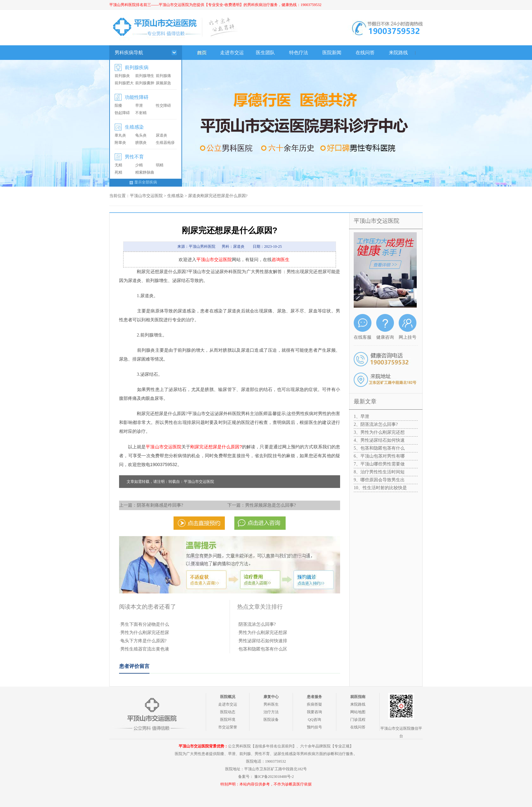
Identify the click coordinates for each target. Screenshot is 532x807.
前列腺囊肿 (145, 83)
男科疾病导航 (129, 53)
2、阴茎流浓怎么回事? (376, 424)
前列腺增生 (145, 76)
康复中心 (271, 697)
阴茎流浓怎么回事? (257, 624)
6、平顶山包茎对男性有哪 (379, 456)
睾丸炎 (120, 135)
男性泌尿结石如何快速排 (263, 641)
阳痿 (118, 106)
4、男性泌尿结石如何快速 (379, 440)
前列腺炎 (122, 76)
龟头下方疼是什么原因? (143, 641)
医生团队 (265, 53)
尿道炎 (161, 135)
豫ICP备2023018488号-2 (274, 777)
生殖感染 (134, 127)
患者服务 (314, 697)
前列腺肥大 (124, 83)
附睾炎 (120, 143)
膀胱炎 (141, 143)
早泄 (139, 106)
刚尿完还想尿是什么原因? (216, 447)
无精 (118, 165)
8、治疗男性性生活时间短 (379, 472)
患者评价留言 (134, 666)
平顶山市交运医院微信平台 (401, 732)
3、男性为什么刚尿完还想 (379, 432)
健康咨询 (385, 337)
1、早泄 (361, 416)
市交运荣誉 (228, 727)
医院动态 (228, 712)
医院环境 (228, 720)
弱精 (160, 165)
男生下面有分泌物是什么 (145, 624)
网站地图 (358, 712)
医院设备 (271, 720)
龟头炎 (141, 135)
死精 (118, 172)
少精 (139, 165)
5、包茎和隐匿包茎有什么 (379, 448)
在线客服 (363, 337)
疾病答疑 (314, 704)
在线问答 (365, 53)
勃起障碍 (122, 113)
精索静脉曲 (145, 172)
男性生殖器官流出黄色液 (145, 649)
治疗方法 (271, 712)
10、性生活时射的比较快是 (380, 488)
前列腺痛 (163, 76)
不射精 (141, 113)
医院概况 (228, 697)
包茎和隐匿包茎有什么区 (263, 649)
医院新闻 (332, 53)
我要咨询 (314, 712)
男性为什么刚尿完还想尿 (145, 633)
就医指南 (358, 697)
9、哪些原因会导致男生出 (379, 480)
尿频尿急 (163, 83)
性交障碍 (163, 106)
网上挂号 (408, 337)
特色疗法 (299, 53)
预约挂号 (314, 727)
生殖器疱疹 (165, 143)
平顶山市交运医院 (146, 196)
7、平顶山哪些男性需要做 (379, 464)
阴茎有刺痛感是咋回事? (160, 505)
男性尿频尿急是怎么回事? (270, 505)
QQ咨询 (314, 720)
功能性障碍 (137, 97)
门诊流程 (358, 720)
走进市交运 (232, 53)
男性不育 (134, 157)
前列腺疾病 (137, 67)
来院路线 (398, 53)
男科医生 (271, 704)
